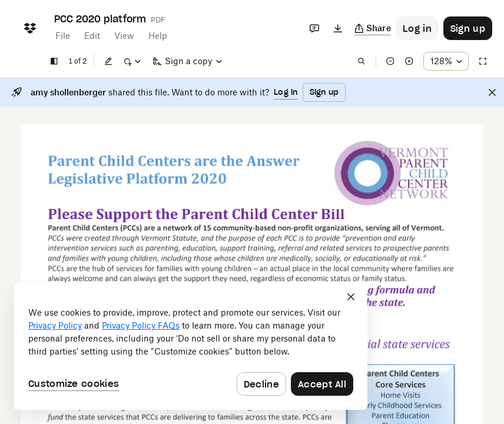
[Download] (338, 28)
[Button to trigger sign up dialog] (468, 28)
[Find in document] (362, 61)
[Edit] (108, 61)
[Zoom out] (390, 61)
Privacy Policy (55, 325)
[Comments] (314, 28)
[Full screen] (483, 61)
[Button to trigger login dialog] (417, 28)
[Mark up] (132, 61)
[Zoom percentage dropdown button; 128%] (446, 61)
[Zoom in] (409, 61)
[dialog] (191, 346)
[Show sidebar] (54, 61)
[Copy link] (373, 28)
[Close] (492, 92)
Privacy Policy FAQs (141, 325)
